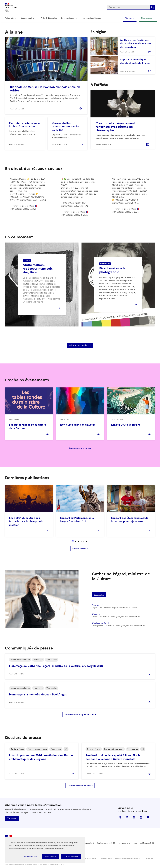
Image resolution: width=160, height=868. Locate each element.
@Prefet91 (15, 200)
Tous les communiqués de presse (80, 714)
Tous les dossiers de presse (80, 786)
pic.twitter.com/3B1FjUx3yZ (33, 200)
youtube (148, 817)
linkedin (127, 817)
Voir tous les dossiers (79, 345)
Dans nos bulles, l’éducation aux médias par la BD (66, 126)
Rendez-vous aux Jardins (126, 425)
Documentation (68, 18)
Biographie (99, 595)
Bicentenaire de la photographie (112, 270)
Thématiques (146, 18)
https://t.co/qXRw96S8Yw (22, 197)
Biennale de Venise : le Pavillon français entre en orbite (45, 89)
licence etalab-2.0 (56, 865)
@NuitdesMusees (20, 182)
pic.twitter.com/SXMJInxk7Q (74, 206)
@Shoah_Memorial (135, 185)
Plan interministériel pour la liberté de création (24, 125)
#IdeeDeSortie (119, 179)
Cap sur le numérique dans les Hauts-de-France (135, 61)
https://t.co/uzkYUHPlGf (75, 203)
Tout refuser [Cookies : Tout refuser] (51, 857)
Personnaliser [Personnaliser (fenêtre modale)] (30, 857)
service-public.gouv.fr (143, 843)
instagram (141, 817)
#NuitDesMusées (18, 179)
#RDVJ (64, 185)
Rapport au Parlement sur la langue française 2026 (77, 520)
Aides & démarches (49, 18)
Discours (96, 614)
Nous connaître (27, 18)
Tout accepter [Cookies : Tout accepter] (71, 857)
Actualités (9, 18)
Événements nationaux (91, 18)
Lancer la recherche (152, 7)
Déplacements (99, 623)
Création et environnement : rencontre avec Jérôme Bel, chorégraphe (116, 127)
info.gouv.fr (123, 843)
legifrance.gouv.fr (105, 843)
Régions (128, 18)
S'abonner (12, 818)
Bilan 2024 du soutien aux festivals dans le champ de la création (26, 521)
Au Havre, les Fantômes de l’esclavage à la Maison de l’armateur (135, 43)
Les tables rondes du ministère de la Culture (27, 426)
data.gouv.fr (87, 843)
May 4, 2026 (82, 215)
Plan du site (149, 858)
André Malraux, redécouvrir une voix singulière (38, 269)
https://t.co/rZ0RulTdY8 (126, 200)
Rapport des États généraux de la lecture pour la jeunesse (130, 520)
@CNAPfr (40, 197)
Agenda (96, 605)
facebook (134, 817)
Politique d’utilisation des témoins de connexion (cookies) (120, 858)
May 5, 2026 (133, 212)
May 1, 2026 (31, 209)
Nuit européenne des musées (78, 425)
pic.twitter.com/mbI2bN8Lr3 (126, 203)
